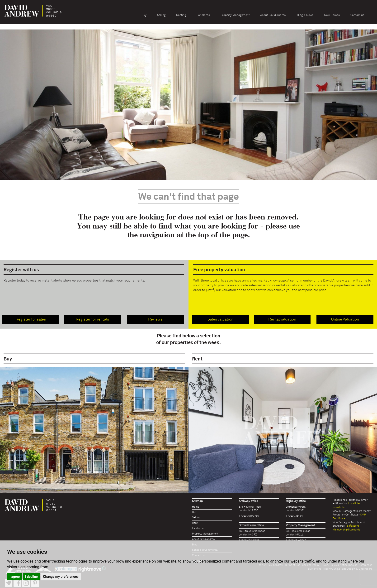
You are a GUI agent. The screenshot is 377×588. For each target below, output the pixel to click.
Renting (181, 15)
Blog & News (305, 15)
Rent (195, 523)
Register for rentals (92, 319)
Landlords (203, 15)
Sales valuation (220, 319)
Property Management (235, 15)
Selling (161, 15)
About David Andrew (273, 15)
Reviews (155, 319)
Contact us (357, 15)
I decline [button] (31, 577)
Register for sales (31, 319)
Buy (144, 15)
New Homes (332, 15)
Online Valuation (345, 319)
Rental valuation (282, 319)
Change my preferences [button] (61, 577)
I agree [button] (15, 577)
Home (196, 507)
